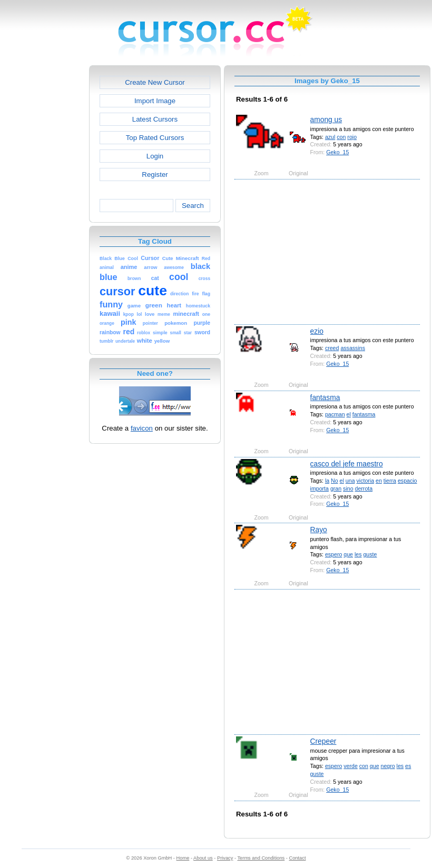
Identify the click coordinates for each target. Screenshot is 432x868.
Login (155, 156)
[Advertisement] (44, 223)
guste (370, 554)
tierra (390, 481)
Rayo (319, 530)
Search (193, 206)
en (379, 481)
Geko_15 (337, 152)
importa (320, 488)
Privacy (225, 858)
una (350, 481)
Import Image (155, 101)
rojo (352, 137)
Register (155, 174)
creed (332, 348)
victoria (365, 481)
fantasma (325, 397)
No (335, 481)
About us (203, 858)
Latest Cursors (155, 119)
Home (183, 858)
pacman (335, 414)
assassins (353, 348)
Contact (298, 858)
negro (388, 766)
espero (333, 554)
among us (326, 119)
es (408, 766)
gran (336, 488)
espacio (408, 481)
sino (348, 488)
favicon (142, 428)
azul (330, 137)
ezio (317, 331)
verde (351, 766)
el (349, 414)
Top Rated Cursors (155, 138)
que (348, 554)
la (327, 481)
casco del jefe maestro (347, 464)
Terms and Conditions (261, 858)
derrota (364, 488)
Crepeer (323, 741)
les (358, 554)
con (341, 137)
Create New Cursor (155, 82)
